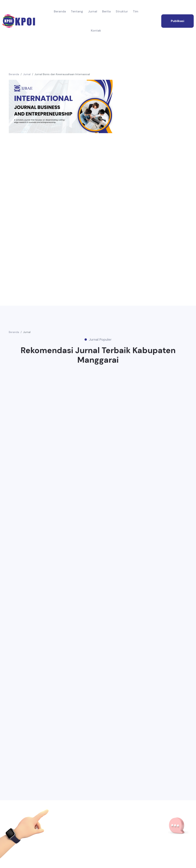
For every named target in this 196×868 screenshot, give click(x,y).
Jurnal (93, 11)
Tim (136, 11)
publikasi (177, 21)
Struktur (122, 11)
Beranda (60, 11)
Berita (106, 11)
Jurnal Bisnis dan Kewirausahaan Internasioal (62, 74)
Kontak (96, 31)
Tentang (77, 11)
